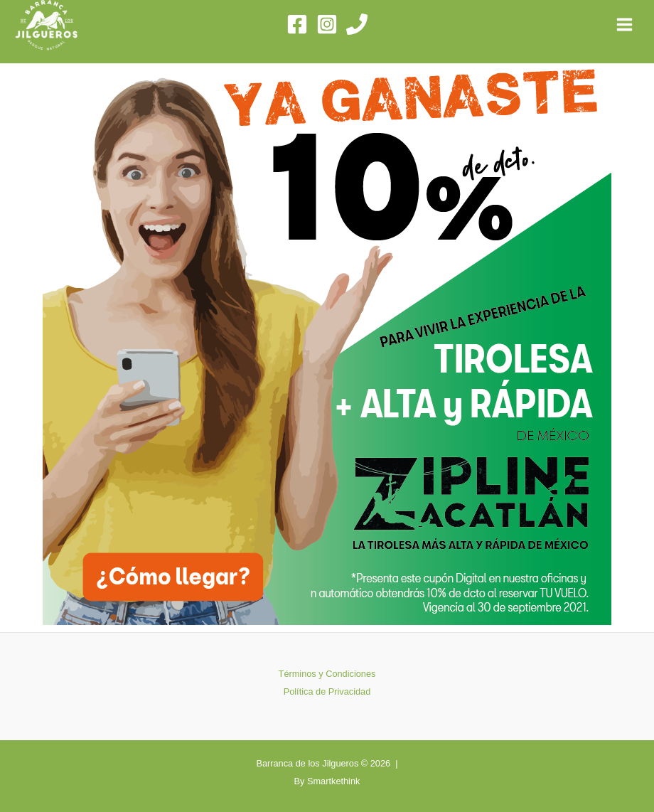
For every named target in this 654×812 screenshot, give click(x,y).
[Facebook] (297, 24)
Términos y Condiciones (327, 674)
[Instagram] (327, 24)
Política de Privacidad (327, 691)
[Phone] (357, 24)
